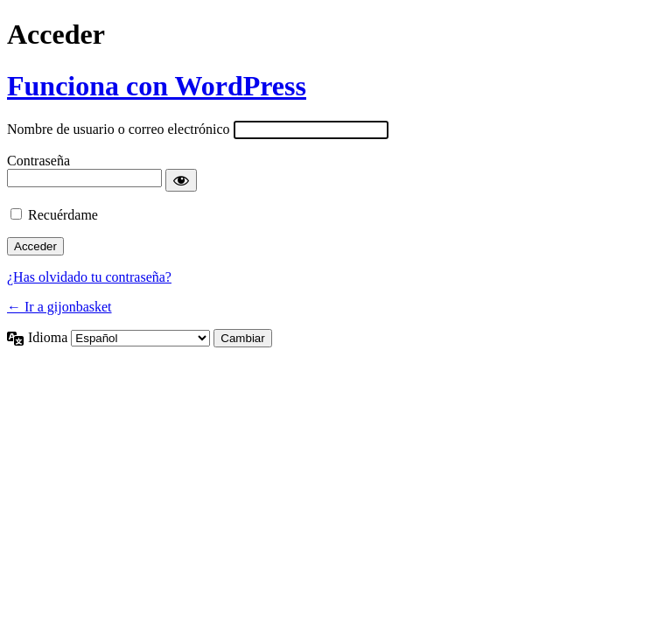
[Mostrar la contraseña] (181, 180)
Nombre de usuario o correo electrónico (119, 129)
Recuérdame (63, 215)
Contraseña (38, 161)
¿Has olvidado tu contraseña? (89, 277)
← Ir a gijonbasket (59, 307)
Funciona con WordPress (157, 86)
